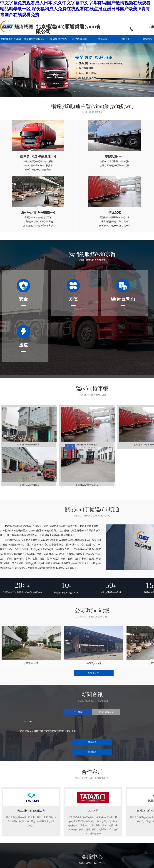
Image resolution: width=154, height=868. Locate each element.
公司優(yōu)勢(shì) (37, 837)
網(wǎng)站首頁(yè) (11, 39)
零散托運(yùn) (63, 833)
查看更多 (92, 630)
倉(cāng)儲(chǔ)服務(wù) (68, 837)
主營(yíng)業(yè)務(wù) (57, 40)
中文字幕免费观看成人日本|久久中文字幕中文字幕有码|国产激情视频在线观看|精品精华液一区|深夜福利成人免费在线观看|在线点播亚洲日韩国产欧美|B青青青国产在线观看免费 (76, 9)
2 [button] (79, 91)
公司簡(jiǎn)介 (35, 829)
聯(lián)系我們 (7, 842)
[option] (77, 69)
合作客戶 (125, 39)
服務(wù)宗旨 (35, 842)
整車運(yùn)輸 (63, 829)
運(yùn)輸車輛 (80, 39)
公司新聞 (89, 829)
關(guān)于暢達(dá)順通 (34, 40)
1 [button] (75, 91)
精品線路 (103, 39)
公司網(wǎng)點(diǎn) (38, 833)
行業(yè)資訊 (91, 833)
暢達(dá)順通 (19, 815)
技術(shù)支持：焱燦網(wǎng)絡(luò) (27, 854)
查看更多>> (94, 570)
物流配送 (61, 842)
